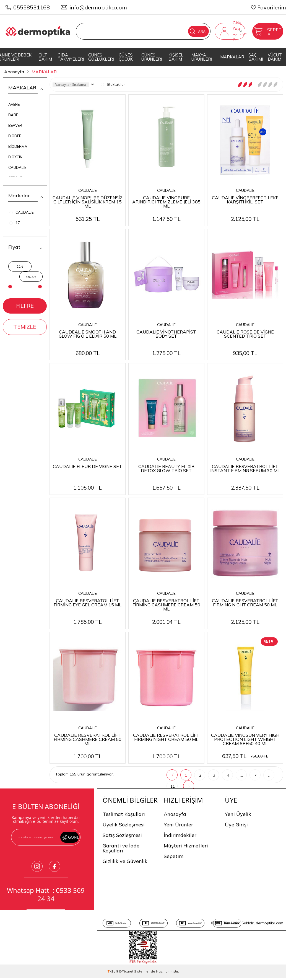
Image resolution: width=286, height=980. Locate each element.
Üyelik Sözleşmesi (124, 825)
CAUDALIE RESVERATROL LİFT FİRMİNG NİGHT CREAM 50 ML (245, 602)
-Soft (113, 971)
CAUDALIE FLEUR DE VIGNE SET (87, 466)
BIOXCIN (15, 157)
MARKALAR (232, 57)
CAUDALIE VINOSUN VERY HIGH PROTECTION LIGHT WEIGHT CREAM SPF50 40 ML (245, 739)
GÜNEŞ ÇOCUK (126, 57)
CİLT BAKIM (45, 57)
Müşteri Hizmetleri (186, 846)
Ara (198, 31)
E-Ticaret (126, 971)
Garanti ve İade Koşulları (121, 848)
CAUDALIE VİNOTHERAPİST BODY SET (166, 334)
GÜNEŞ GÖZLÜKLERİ (101, 57)
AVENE (14, 104)
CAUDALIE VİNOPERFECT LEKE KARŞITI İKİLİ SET (245, 199)
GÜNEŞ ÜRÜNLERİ (152, 57)
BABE (13, 115)
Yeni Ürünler (178, 825)
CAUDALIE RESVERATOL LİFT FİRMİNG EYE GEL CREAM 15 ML (88, 602)
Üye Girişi (236, 825)
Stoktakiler (113, 84)
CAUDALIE (17, 167)
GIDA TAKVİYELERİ (71, 57)
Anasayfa (175, 814)
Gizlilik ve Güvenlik (125, 861)
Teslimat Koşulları (124, 814)
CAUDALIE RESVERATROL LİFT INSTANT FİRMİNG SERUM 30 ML (245, 468)
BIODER (15, 136)
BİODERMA (18, 146)
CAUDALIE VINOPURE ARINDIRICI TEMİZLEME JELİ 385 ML (166, 201)
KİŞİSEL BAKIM (176, 57)
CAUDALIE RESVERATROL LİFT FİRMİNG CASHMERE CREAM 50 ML (166, 604)
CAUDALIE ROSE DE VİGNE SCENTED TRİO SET (245, 334)
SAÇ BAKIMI (256, 57)
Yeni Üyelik (238, 814)
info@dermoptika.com (98, 7)
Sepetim (174, 856)
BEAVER (15, 125)
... (242, 775)
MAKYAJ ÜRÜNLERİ (202, 57)
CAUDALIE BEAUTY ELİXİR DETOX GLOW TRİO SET (166, 468)
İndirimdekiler (180, 835)
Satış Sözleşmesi (122, 835)
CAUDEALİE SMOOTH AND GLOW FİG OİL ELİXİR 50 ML (88, 334)
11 (173, 786)
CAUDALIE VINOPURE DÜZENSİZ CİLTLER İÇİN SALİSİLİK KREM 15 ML (88, 201)
